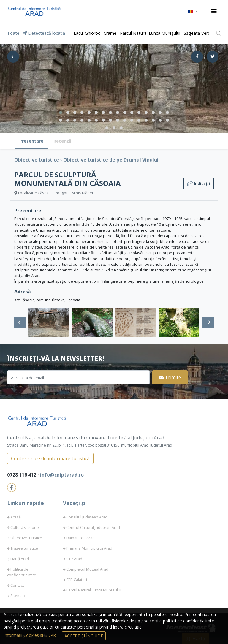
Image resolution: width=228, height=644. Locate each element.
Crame (110, 33)
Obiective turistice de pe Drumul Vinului (111, 160)
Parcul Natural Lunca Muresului (94, 590)
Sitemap (18, 596)
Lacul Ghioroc (87, 33)
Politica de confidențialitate (22, 572)
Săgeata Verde (198, 33)
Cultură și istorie (25, 527)
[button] (193, 11)
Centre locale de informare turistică (50, 458)
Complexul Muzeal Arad (87, 569)
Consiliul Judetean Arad (87, 517)
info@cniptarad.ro (62, 475)
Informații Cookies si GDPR (30, 635)
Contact (17, 585)
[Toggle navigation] (214, 11)
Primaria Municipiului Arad (89, 548)
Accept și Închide (84, 636)
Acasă (16, 517)
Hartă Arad (20, 559)
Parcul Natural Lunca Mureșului (150, 33)
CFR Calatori (77, 580)
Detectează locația (44, 33)
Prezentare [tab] (31, 141)
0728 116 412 (22, 475)
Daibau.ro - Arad (80, 538)
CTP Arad (74, 559)
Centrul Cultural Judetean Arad (93, 527)
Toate (13, 33)
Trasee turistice (24, 548)
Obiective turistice (37, 160)
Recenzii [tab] (62, 141)
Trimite (170, 377)
